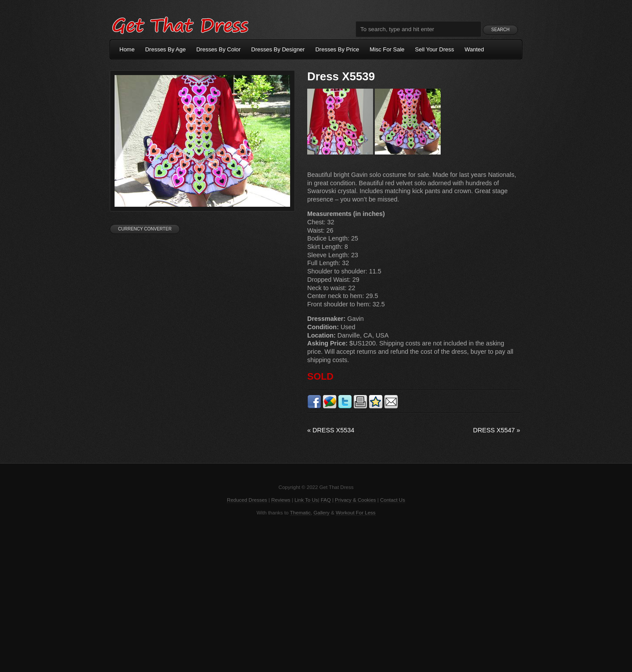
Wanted (474, 49)
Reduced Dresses (247, 500)
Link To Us (306, 500)
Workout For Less (356, 513)
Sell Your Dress (435, 49)
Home (127, 49)
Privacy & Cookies (355, 500)
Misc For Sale (387, 49)
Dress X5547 (497, 430)
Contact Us (393, 500)
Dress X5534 (331, 430)
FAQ (326, 500)
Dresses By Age (166, 49)
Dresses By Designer (278, 49)
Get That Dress (180, 24)
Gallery (321, 513)
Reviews (281, 500)
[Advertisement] (316, 593)
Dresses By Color (218, 49)
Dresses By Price (337, 49)
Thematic (300, 513)
